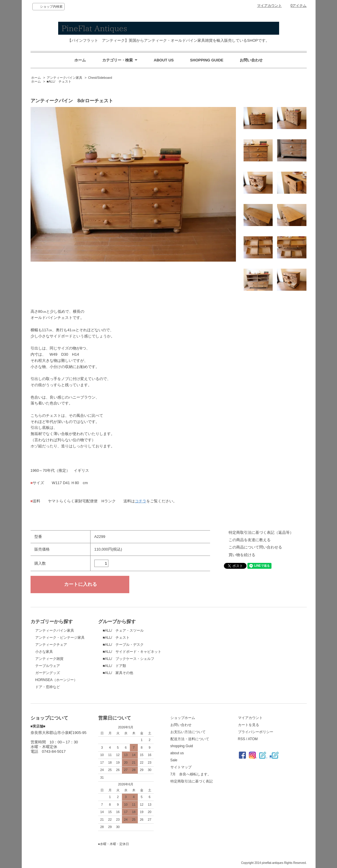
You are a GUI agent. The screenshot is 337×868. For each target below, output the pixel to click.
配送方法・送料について (190, 739)
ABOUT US (164, 60)
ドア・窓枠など (48, 687)
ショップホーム (183, 718)
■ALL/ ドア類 (115, 666)
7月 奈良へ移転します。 (191, 774)
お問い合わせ (251, 60)
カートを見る (249, 725)
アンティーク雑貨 (49, 659)
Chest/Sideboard (100, 78)
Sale (174, 760)
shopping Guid (182, 746)
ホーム (80, 60)
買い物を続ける (242, 555)
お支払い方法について (188, 732)
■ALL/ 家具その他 (118, 673)
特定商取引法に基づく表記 (192, 781)
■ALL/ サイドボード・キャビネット (132, 652)
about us (177, 753)
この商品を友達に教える (250, 540)
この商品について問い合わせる (255, 547)
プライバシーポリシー (256, 732)
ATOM (253, 739)
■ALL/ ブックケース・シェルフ (129, 659)
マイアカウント (269, 6)
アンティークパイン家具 (64, 78)
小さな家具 (44, 652)
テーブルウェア (48, 666)
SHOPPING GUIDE (207, 60)
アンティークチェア (51, 645)
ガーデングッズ (48, 673)
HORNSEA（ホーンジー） (56, 680)
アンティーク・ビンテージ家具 (60, 638)
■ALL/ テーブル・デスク (123, 645)
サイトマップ (181, 767)
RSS (242, 739)
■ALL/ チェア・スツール (123, 630)
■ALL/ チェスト (59, 81)
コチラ (141, 501)
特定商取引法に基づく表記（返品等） (261, 532)
